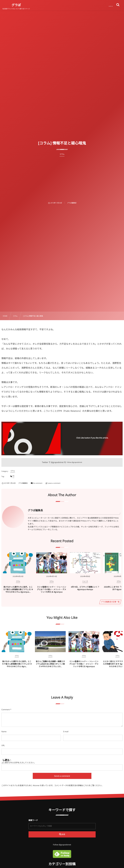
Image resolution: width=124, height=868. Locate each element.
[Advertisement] (62, 177)
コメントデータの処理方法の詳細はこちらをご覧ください (78, 785)
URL (3, 745)
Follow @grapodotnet (74, 462)
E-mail (66, 732)
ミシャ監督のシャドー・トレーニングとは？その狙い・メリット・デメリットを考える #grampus (52, 589)
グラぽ (16, 5)
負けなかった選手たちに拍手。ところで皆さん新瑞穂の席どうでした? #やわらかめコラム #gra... (17, 664)
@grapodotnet (57, 462)
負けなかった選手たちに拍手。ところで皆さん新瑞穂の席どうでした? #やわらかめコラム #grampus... (18, 589)
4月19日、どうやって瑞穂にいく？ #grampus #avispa (85, 588)
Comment (6, 710)
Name (4, 732)
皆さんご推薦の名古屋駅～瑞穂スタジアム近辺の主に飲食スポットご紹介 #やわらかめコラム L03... (50, 664)
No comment (38, 483)
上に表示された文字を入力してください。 (19, 763)
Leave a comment (54, 483)
